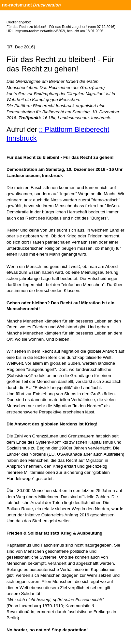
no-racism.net (17, 5)
